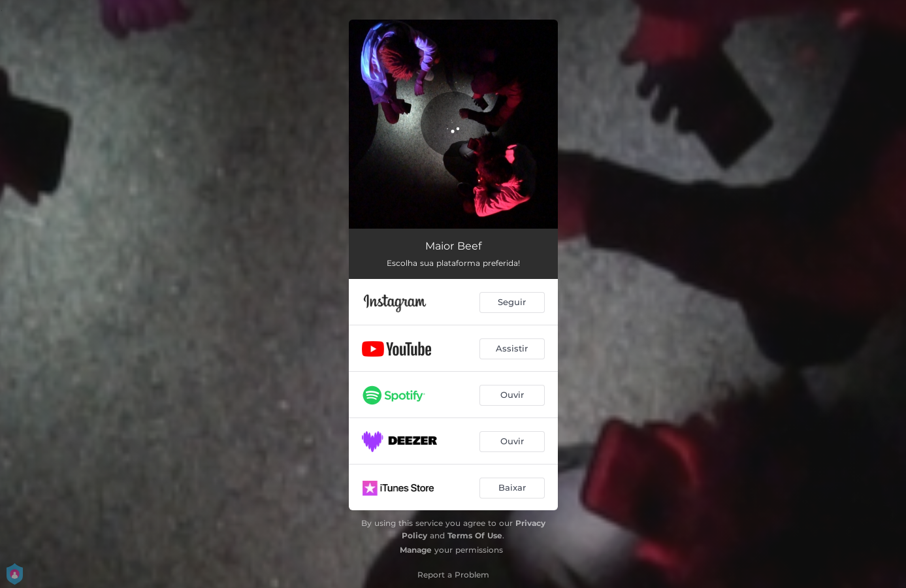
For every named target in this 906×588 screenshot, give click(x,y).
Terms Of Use (475, 535)
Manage (416, 550)
